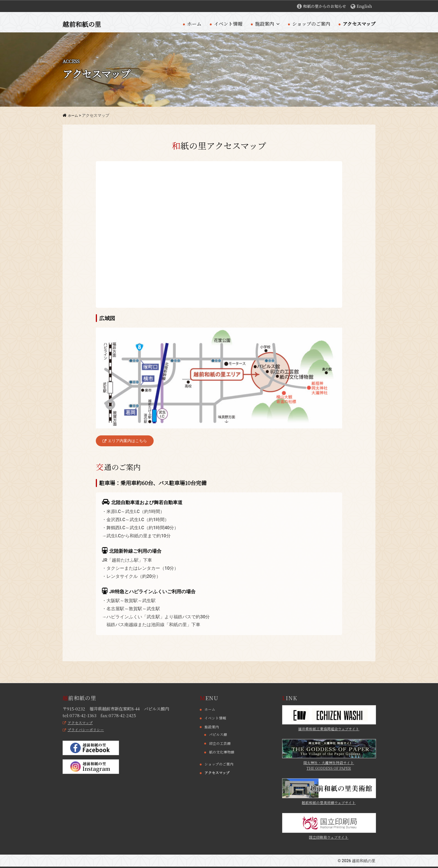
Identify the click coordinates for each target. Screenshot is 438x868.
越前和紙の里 (84, 24)
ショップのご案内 (311, 24)
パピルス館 (219, 735)
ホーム (194, 24)
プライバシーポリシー (85, 730)
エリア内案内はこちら (126, 441)
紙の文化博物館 (223, 752)
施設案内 (265, 24)
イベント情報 (228, 24)
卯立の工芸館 (221, 744)
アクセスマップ (359, 24)
